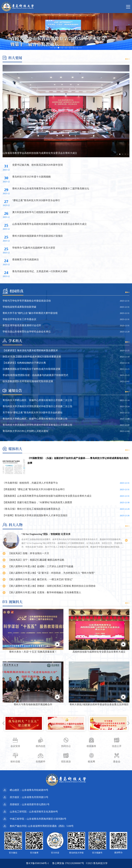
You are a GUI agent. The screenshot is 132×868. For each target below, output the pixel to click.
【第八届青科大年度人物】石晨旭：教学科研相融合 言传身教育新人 (45, 592)
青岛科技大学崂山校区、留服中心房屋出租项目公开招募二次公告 (37, 400)
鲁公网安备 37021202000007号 (68, 863)
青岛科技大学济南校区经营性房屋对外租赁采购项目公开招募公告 (37, 425)
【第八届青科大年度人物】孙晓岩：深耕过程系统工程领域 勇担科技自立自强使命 (52, 586)
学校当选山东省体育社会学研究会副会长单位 (27, 332)
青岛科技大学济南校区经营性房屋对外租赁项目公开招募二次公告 (37, 406)
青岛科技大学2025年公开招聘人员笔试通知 (25, 431)
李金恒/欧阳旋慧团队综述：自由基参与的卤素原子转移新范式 (35, 375)
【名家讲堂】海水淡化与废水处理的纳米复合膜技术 (30, 350)
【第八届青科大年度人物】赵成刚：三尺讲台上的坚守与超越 (41, 566)
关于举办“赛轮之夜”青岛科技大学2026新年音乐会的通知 (32, 413)
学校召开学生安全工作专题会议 (19, 319)
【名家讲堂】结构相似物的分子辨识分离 (24, 363)
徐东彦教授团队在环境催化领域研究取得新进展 (28, 381)
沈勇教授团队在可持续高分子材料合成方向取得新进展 (31, 369)
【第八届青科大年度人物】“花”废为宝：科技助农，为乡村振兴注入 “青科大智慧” (52, 573)
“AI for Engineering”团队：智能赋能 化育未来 (46, 534)
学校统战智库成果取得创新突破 (19, 307)
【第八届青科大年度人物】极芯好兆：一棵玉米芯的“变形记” (41, 579)
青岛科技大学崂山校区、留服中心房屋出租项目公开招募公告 (35, 419)
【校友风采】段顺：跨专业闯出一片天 (29, 553)
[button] (117, 154)
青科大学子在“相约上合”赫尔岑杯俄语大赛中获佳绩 (30, 313)
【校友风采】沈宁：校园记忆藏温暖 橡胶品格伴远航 (36, 560)
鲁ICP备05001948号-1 (37, 863)
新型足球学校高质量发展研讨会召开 (22, 325)
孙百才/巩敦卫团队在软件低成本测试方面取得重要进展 (32, 357)
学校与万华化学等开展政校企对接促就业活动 (27, 301)
